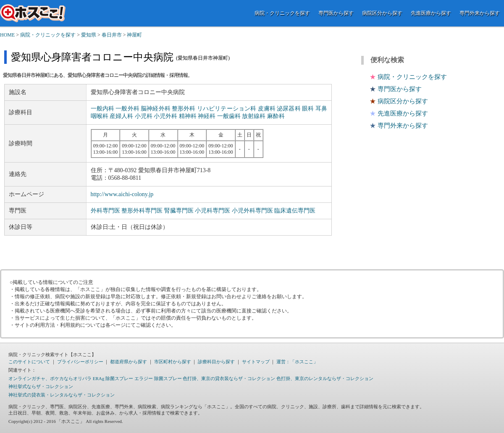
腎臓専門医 (179, 211)
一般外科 (127, 109)
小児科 (144, 116)
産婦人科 (121, 116)
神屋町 (134, 35)
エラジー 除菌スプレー (158, 378)
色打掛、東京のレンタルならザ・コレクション (325, 378)
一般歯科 (229, 116)
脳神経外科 (155, 109)
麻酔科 (276, 116)
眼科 (308, 109)
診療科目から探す (216, 362)
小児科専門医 (213, 211)
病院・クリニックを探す (282, 13)
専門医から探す (336, 13)
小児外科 (165, 116)
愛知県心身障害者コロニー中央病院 (92, 57)
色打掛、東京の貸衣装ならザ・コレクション (229, 378)
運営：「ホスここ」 (297, 362)
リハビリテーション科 (227, 109)
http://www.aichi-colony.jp (122, 194)
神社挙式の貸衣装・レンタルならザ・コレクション (62, 395)
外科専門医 (105, 211)
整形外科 (184, 109)
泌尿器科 (289, 109)
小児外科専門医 (252, 211)
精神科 (188, 116)
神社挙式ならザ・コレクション (41, 386)
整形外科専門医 (142, 211)
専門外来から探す (480, 13)
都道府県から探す (129, 362)
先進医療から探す (431, 13)
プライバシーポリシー (80, 362)
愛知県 (89, 35)
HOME (7, 35)
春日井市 (112, 35)
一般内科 (102, 109)
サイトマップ (256, 362)
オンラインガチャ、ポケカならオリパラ (50, 378)
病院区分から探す (382, 13)
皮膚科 (267, 109)
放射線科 (254, 116)
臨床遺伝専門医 (295, 211)
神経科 (207, 116)
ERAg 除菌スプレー (113, 378)
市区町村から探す (173, 362)
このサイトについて (29, 362)
